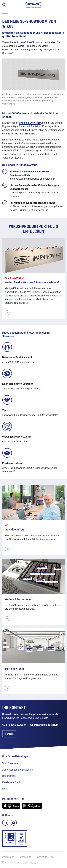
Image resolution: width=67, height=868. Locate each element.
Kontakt (9, 734)
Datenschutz (25, 857)
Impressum (8, 857)
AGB (53, 857)
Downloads (41, 857)
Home (5, 14)
